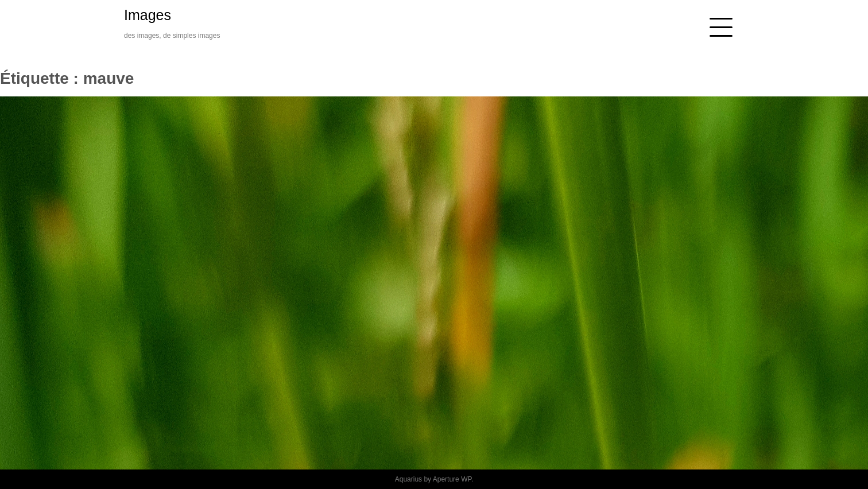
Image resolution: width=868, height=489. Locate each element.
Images (148, 15)
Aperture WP (452, 479)
